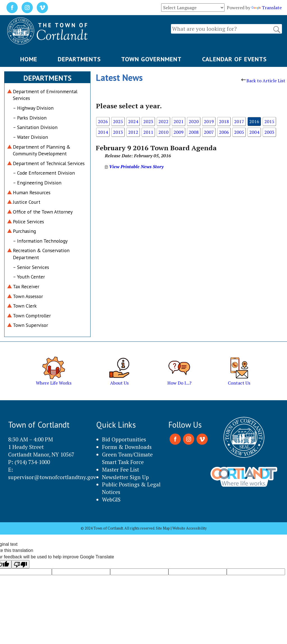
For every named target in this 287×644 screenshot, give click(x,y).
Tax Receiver (26, 286)
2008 (194, 132)
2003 (269, 132)
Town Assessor (28, 296)
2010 (163, 132)
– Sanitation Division (35, 127)
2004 (254, 132)
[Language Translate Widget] (193, 8)
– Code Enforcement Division (44, 173)
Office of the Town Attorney (43, 212)
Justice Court (27, 202)
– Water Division (30, 137)
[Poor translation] (20, 564)
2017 (239, 121)
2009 (179, 132)
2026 (103, 121)
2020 (194, 121)
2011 (148, 132)
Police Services (28, 222)
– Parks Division (30, 118)
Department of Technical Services (49, 163)
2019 (209, 121)
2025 (118, 121)
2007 (209, 132)
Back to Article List (263, 81)
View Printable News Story (134, 167)
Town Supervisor (30, 325)
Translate (267, 8)
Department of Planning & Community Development (42, 150)
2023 (148, 121)
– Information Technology (40, 241)
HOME (29, 59)
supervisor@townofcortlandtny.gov (52, 477)
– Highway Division (33, 108)
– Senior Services (31, 267)
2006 (224, 132)
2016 (254, 121)
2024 (133, 121)
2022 (163, 121)
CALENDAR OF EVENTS (234, 59)
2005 (239, 132)
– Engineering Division (37, 183)
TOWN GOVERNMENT (151, 59)
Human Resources (32, 192)
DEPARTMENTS (79, 59)
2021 (179, 121)
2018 (224, 121)
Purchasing (24, 231)
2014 (103, 132)
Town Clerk (25, 306)
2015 (269, 121)
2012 (133, 132)
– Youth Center (29, 277)
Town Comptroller (32, 316)
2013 (118, 132)
